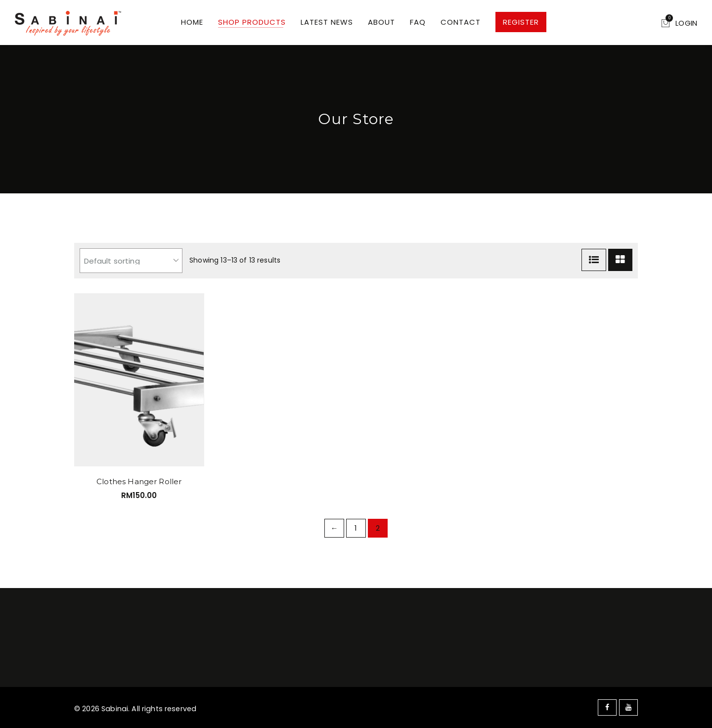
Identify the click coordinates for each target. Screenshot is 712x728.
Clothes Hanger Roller (139, 481)
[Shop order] (131, 261)
